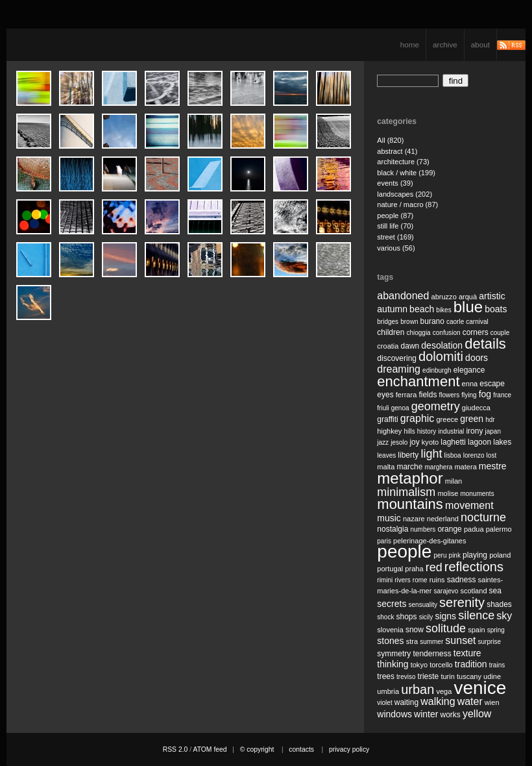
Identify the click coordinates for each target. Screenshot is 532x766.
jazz (383, 442)
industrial (451, 431)
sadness (462, 580)
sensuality (423, 605)
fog (485, 394)
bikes (443, 310)
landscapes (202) (405, 194)
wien (492, 702)
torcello (441, 665)
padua (474, 529)
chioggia (418, 333)
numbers (423, 529)
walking (438, 701)
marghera (439, 467)
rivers (402, 580)
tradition (471, 664)
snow (415, 630)
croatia (388, 346)
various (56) (396, 248)
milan (453, 481)
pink (455, 555)
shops (407, 617)
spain (476, 630)
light (431, 454)
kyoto (430, 442)
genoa (400, 408)
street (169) (395, 237)
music (389, 518)
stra (412, 641)
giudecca (476, 408)
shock (385, 617)
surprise (490, 642)
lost (492, 455)
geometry (436, 406)
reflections (474, 567)
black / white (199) (406, 173)
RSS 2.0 (175, 749)
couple (500, 333)
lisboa (453, 455)
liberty (408, 455)
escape (492, 384)
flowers (449, 395)
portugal (390, 569)
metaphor (410, 478)
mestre (493, 466)
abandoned (403, 296)
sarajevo (446, 591)
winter (426, 714)
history (427, 431)
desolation (442, 345)
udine (492, 676)
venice (480, 688)
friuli (383, 408)
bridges (388, 322)
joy (414, 442)
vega (444, 691)
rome (420, 580)
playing (475, 555)
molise (448, 493)
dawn (410, 346)
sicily (426, 617)
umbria (388, 691)
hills (409, 431)
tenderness (432, 654)
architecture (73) (403, 162)
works (451, 715)
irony (474, 431)
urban (417, 689)
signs (445, 616)
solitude (446, 628)
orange (449, 529)
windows (394, 714)
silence (476, 615)
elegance (469, 370)
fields (428, 395)
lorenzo (474, 455)
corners (476, 332)
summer (431, 642)
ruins (437, 580)
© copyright (257, 749)
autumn (392, 309)
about (480, 44)
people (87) (395, 216)
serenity (462, 602)
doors (477, 358)
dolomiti (441, 356)
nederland (443, 519)
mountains (410, 504)
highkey (389, 431)
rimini (385, 580)
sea (495, 591)
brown (409, 322)
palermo (499, 529)
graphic (417, 418)
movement (469, 505)
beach (422, 309)
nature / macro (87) (407, 204)
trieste (429, 676)
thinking (393, 664)
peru (440, 555)
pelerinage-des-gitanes (429, 541)
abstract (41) (397, 151)
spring (496, 630)
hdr (490, 420)
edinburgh (437, 370)
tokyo (419, 665)
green (472, 419)
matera (465, 467)
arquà (468, 297)
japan (493, 431)
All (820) (390, 140)
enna (470, 384)
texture (467, 653)
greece (447, 419)
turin (448, 676)
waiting (406, 702)
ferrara (406, 395)
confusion (447, 333)
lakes (502, 442)
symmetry (394, 654)
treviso (406, 677)
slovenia (390, 630)
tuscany (469, 676)
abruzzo (443, 297)
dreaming (399, 369)
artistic (492, 296)
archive (445, 44)
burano (432, 321)
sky (504, 616)
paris (384, 541)
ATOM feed (210, 749)
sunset (460, 640)
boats (496, 309)
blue (468, 307)
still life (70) (395, 226)
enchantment (418, 381)
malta (386, 467)
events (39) (395, 183)
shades (499, 604)
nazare (414, 519)
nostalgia (393, 529)
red (434, 567)
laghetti (453, 442)
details (485, 344)
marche (409, 467)
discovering (397, 358)
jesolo (399, 442)
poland (500, 555)
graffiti (387, 419)
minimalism (406, 492)
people (404, 551)
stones (390, 641)
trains (497, 665)
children (391, 332)
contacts (301, 749)
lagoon (479, 442)
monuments (477, 494)
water (470, 701)
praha (414, 569)
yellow (477, 714)
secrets (392, 604)
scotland (473, 591)
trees (386, 676)
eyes (385, 395)
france (502, 395)
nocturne (483, 517)
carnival (477, 322)
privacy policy (349, 749)
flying (469, 395)
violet (384, 703)
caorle (455, 322)
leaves (386, 455)
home (410, 44)
